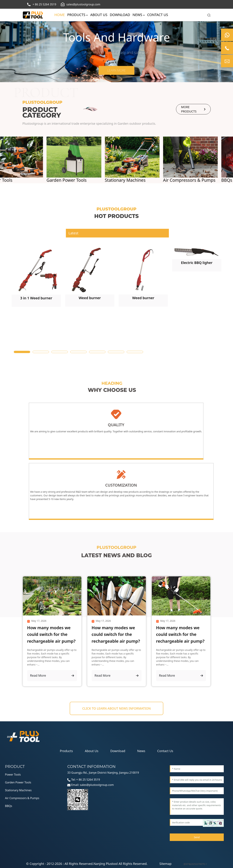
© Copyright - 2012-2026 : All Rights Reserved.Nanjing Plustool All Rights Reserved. (87, 864)
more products (193, 109)
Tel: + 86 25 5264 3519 (84, 780)
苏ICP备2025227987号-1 (195, 864)
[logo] (33, 15)
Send (197, 837)
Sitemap (165, 864)
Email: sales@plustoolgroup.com (90, 785)
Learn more (117, 70)
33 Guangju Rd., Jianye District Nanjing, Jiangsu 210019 (103, 773)
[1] (36, 342)
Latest (73, 254)
